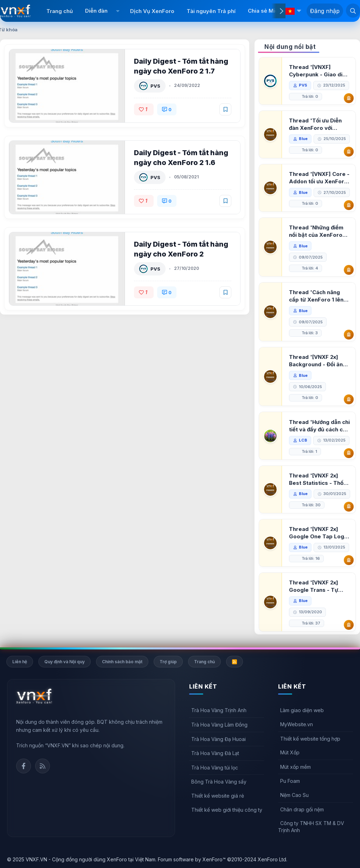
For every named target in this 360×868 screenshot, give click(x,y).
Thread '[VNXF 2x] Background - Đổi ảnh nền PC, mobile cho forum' (317, 361)
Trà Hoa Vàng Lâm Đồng (219, 725)
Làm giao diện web (302, 710)
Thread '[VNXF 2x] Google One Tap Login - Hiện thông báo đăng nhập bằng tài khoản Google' (319, 533)
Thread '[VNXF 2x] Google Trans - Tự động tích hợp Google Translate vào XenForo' (317, 586)
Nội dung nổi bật (290, 47)
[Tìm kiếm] (353, 11)
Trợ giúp (168, 662)
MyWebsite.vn (297, 724)
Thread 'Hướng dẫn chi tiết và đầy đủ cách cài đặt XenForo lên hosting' (319, 426)
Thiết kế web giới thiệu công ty (227, 810)
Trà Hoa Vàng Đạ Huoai (218, 739)
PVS (155, 86)
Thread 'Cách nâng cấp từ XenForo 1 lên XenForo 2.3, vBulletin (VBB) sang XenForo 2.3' (318, 296)
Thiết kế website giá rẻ (218, 796)
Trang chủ (60, 11)
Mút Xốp (290, 752)
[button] (118, 11)
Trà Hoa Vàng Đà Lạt (215, 753)
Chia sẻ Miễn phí (269, 11)
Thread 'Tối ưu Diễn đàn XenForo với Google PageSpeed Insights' (315, 124)
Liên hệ (20, 662)
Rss (43, 766)
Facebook (24, 766)
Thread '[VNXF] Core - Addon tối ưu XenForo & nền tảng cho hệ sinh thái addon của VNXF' (319, 178)
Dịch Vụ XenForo (152, 11)
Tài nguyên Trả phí (211, 11)
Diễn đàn (96, 11)
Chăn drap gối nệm (302, 809)
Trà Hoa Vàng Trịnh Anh (219, 710)
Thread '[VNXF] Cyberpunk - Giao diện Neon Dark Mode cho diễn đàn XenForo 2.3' (319, 71)
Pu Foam (290, 781)
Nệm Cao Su (294, 795)
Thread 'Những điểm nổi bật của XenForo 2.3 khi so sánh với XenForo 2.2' (316, 231)
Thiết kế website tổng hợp (310, 739)
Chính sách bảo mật (122, 662)
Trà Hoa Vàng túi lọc (215, 768)
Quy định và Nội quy (65, 662)
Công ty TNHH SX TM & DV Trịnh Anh (311, 827)
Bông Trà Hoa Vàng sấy (219, 782)
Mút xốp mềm (295, 767)
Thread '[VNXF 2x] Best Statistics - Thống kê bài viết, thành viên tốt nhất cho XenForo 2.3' (320, 479)
